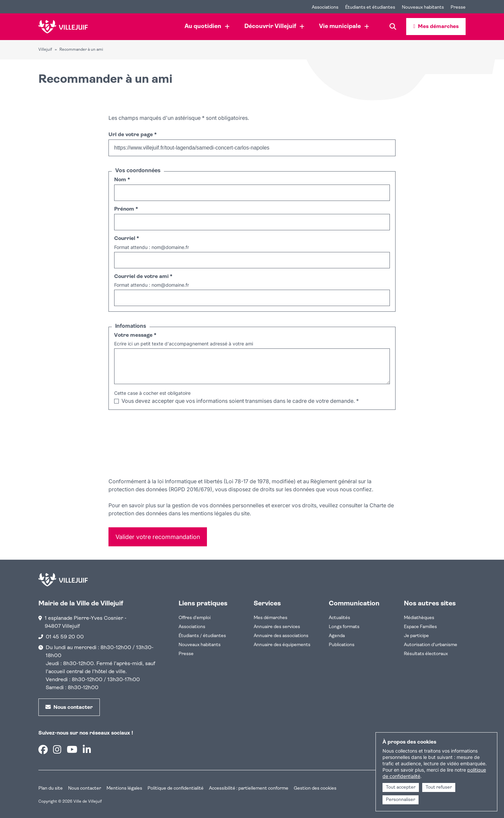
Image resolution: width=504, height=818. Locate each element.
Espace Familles (420, 627)
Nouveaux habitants (200, 645)
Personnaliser (401, 800)
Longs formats (344, 627)
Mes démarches (271, 618)
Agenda (337, 636)
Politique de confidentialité (176, 788)
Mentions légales (124, 788)
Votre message (135, 335)
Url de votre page (133, 135)
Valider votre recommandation (158, 537)
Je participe (416, 636)
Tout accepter (401, 787)
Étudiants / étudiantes (202, 636)
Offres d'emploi (195, 618)
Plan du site (51, 788)
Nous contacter (85, 788)
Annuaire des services (277, 627)
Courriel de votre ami (143, 277)
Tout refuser (439, 787)
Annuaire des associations (281, 636)
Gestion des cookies (315, 788)
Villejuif (45, 50)
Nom (122, 180)
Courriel (127, 239)
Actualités (339, 618)
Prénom (126, 209)
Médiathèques (419, 618)
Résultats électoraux (426, 654)
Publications (342, 645)
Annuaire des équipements (282, 645)
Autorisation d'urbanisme (431, 645)
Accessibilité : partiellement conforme (249, 788)
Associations (192, 627)
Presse (186, 654)
